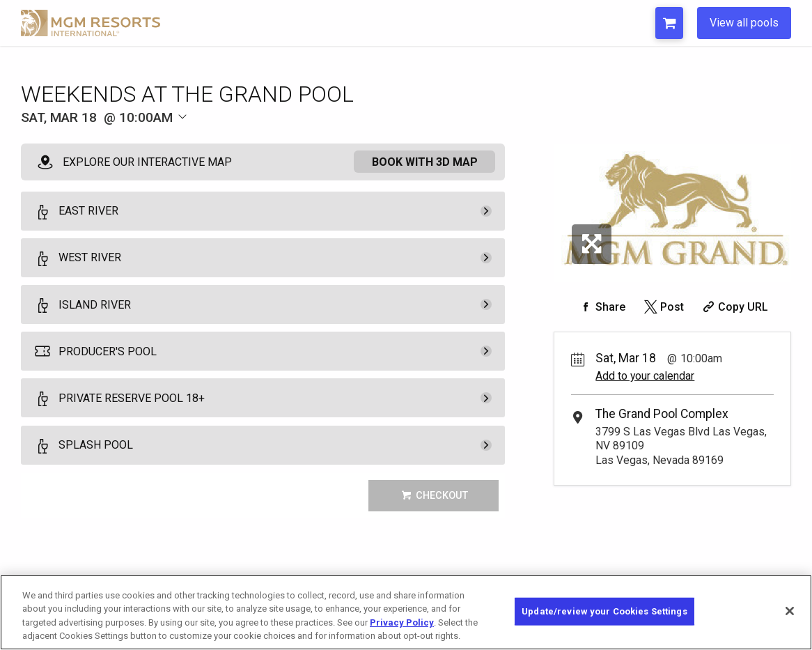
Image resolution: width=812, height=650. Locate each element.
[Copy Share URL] (734, 307)
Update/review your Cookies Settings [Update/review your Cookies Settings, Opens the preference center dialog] (604, 619)
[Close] (790, 619)
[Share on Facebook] (601, 307)
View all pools (744, 23)
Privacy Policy (402, 631)
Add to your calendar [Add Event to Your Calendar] (645, 376)
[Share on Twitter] (663, 307)
